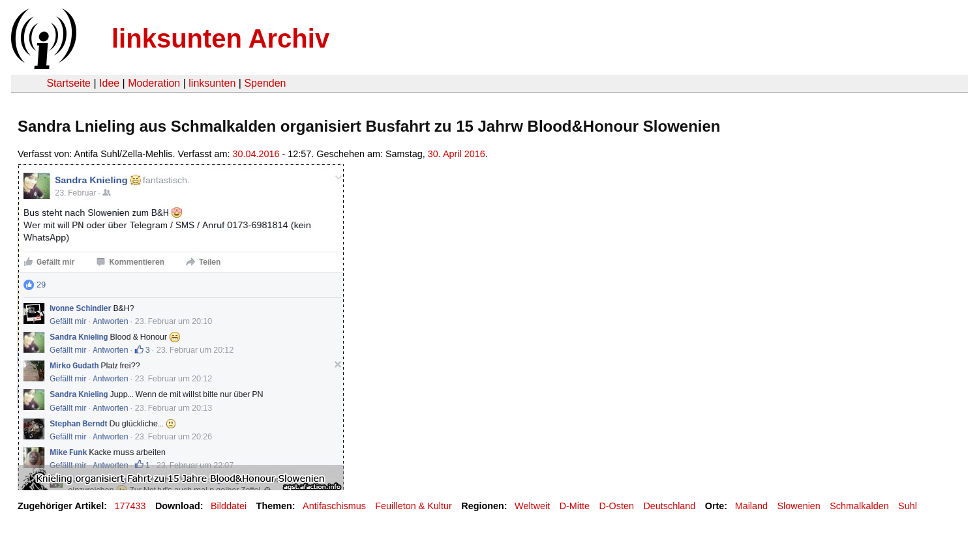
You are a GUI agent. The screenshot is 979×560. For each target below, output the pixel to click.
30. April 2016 (457, 154)
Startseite (68, 83)
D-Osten (616, 506)
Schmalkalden (859, 506)
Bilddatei (229, 506)
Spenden (265, 83)
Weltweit (532, 506)
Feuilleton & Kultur (414, 506)
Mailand (751, 506)
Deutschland (669, 506)
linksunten (212, 83)
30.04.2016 (256, 154)
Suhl (908, 506)
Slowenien (798, 506)
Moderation (154, 83)
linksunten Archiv (220, 38)
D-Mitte (575, 506)
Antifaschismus (334, 506)
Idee (109, 83)
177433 (130, 506)
